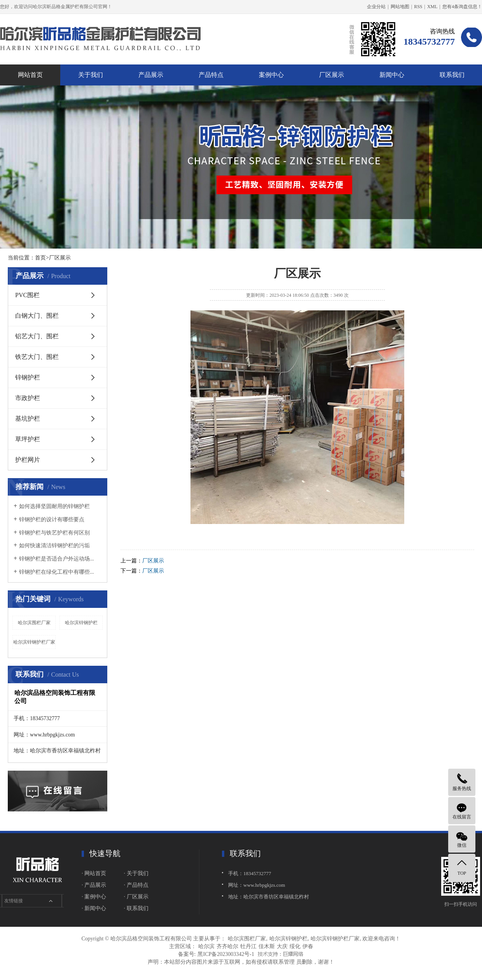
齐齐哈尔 (227, 946)
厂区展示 (332, 75)
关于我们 (91, 75)
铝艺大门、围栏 (37, 336)
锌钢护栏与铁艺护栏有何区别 (54, 533)
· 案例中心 (94, 897)
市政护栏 (28, 398)
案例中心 (271, 75)
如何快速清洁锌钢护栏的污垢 (54, 546)
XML (432, 7)
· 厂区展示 (136, 897)
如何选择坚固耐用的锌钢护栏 (54, 506)
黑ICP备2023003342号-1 (226, 954)
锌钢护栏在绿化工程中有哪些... (57, 572)
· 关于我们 (136, 873)
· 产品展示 (94, 885)
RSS (418, 7)
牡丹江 (248, 946)
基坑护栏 (28, 419)
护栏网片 (28, 460)
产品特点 (211, 75)
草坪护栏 (28, 439)
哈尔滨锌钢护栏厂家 (34, 642)
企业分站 (376, 7)
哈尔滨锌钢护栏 (81, 623)
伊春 (308, 946)
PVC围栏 (27, 295)
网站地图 (400, 7)
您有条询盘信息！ (462, 7)
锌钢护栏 (28, 377)
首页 (40, 258)
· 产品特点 (136, 885)
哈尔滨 (206, 946)
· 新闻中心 (94, 908)
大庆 (282, 946)
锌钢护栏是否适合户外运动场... (57, 559)
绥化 (295, 946)
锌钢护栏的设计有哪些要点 (52, 520)
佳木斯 (267, 946)
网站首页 (30, 75)
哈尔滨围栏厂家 (34, 623)
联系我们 (452, 75)
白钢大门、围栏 (37, 316)
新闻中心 (392, 75)
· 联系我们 (136, 908)
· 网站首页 (94, 873)
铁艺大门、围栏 (37, 357)
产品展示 (151, 75)
